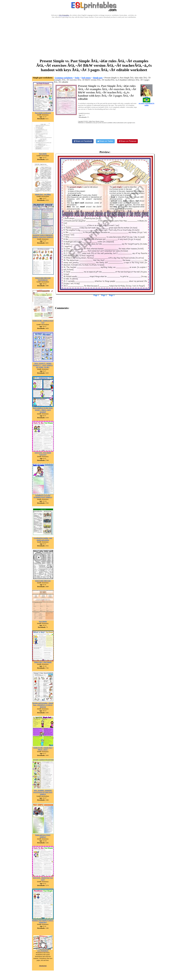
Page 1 (96, 295)
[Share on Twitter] (105, 141)
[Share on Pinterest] (128, 141)
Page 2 (104, 295)
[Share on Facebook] (83, 141)
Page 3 (112, 295)
